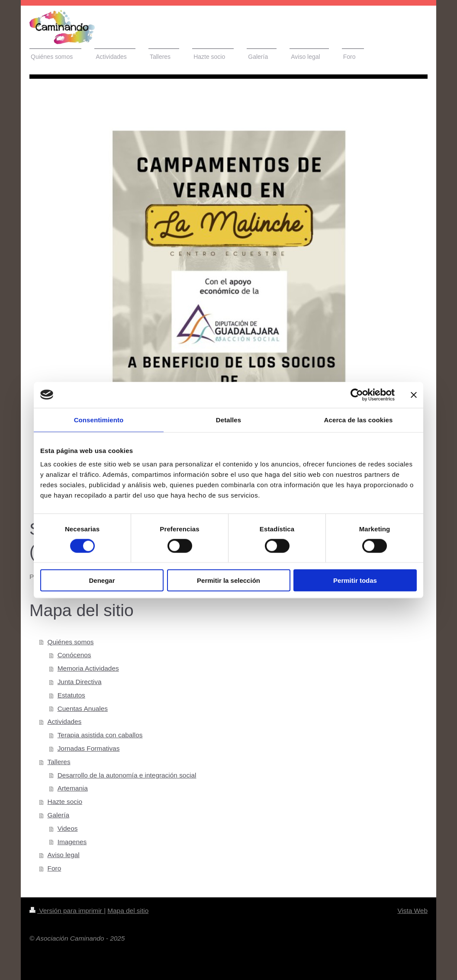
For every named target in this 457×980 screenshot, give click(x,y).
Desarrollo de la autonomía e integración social (127, 775)
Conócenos (74, 655)
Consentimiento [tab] (99, 419)
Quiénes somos (71, 642)
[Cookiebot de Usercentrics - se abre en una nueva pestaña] (357, 395)
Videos (68, 828)
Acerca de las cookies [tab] (359, 419)
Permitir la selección (228, 580)
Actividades (65, 721)
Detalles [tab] (228, 419)
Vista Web (412, 911)
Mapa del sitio (128, 911)
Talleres (59, 762)
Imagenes (72, 842)
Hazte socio (65, 802)
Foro (55, 868)
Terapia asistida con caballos (100, 735)
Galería (58, 815)
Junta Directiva (80, 682)
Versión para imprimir (67, 911)
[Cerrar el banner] (414, 395)
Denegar (102, 580)
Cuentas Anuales (83, 708)
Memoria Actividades (88, 668)
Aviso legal (64, 855)
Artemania (73, 788)
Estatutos (71, 695)
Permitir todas (355, 580)
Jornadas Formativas (89, 748)
